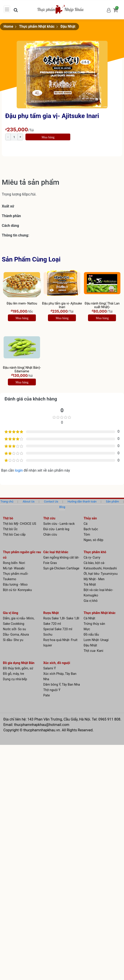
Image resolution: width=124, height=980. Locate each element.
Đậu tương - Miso (15, 585)
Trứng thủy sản (94, 624)
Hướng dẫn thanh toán (82, 501)
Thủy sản (90, 518)
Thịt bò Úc (10, 529)
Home (8, 26)
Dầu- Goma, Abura (16, 635)
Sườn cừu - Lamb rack (59, 524)
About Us (29, 501)
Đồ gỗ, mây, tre (14, 674)
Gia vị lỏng (11, 613)
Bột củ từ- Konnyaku (17, 590)
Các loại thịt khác (56, 552)
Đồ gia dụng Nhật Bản (19, 663)
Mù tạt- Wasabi (14, 568)
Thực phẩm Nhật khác (37, 26)
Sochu (48, 635)
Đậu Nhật (68, 26)
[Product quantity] (14, 137)
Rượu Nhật (51, 613)
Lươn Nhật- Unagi (96, 640)
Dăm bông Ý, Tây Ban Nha (62, 685)
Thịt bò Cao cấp (14, 535)
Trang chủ (7, 501)
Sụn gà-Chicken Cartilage (61, 568)
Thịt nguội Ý (52, 690)
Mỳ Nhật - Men (94, 579)
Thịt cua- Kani (93, 651)
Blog (62, 507)
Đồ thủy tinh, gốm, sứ (18, 668)
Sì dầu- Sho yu (13, 640)
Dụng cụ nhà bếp (15, 679)
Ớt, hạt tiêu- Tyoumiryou (100, 574)
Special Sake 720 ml (58, 629)
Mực (87, 629)
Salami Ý (50, 668)
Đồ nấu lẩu (91, 635)
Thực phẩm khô (95, 552)
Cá (85, 524)
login (19, 470)
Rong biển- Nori (14, 563)
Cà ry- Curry (92, 558)
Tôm (87, 535)
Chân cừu (50, 535)
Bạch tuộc (91, 529)
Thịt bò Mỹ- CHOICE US (20, 524)
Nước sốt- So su (14, 629)
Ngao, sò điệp (93, 540)
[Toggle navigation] (7, 9)
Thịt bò (8, 518)
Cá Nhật (89, 618)
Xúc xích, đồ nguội (57, 663)
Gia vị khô (90, 601)
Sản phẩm (113, 501)
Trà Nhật (90, 585)
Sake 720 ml (52, 624)
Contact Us (51, 501)
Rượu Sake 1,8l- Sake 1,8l (61, 618)
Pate (46, 695)
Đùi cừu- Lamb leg (56, 529)
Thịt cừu (49, 518)
